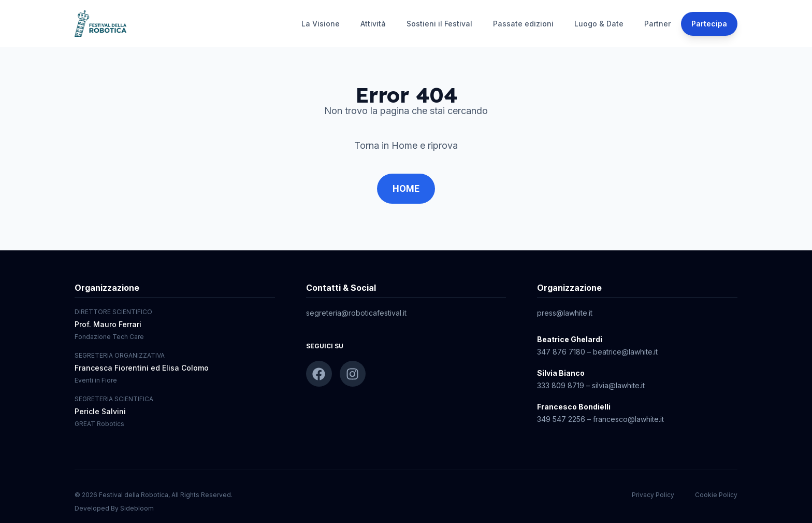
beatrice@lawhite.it (625, 352)
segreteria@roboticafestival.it (356, 313)
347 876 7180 (561, 352)
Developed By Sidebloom (114, 508)
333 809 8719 (561, 385)
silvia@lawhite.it (618, 385)
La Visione (321, 24)
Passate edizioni (523, 24)
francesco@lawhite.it (628, 419)
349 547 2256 (561, 419)
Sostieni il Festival (439, 24)
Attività (373, 24)
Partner (657, 24)
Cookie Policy (716, 495)
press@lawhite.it (565, 313)
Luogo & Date (599, 24)
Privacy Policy (653, 495)
